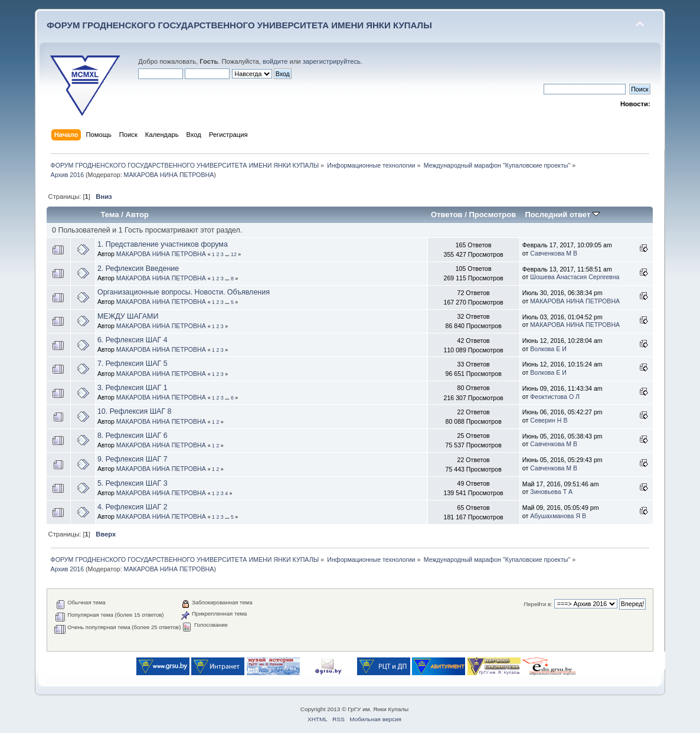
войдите (275, 61)
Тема (110, 215)
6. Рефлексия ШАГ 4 (133, 340)
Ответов (447, 215)
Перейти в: (538, 604)
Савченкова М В (554, 253)
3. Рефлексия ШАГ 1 (133, 388)
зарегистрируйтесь (332, 61)
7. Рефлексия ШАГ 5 (133, 364)
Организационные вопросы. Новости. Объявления (184, 292)
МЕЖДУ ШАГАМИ (128, 316)
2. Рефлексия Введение (138, 269)
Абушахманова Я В (558, 516)
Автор (137, 215)
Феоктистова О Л (555, 397)
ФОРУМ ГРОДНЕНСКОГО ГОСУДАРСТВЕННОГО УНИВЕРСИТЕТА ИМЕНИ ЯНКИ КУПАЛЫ (239, 25)
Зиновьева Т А (551, 492)
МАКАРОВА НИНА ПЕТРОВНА (169, 175)
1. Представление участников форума (163, 244)
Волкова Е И (548, 349)
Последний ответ (562, 215)
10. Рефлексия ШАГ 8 (135, 411)
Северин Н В (549, 420)
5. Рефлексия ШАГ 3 (133, 483)
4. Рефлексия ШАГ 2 (133, 507)
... (228, 254)
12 (234, 254)
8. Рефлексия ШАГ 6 (133, 436)
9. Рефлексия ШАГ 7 (133, 459)
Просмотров (493, 215)
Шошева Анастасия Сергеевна (575, 277)
